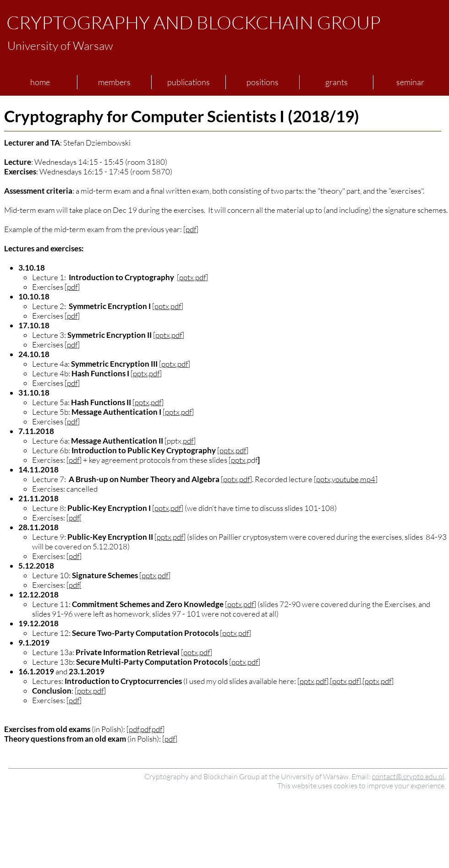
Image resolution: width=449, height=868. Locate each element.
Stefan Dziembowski (97, 143)
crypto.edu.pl (424, 776)
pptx (186, 277)
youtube (345, 479)
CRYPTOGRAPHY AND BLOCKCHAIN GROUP (194, 22)
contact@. (388, 776)
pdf (191, 229)
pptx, (324, 479)
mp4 (368, 479)
